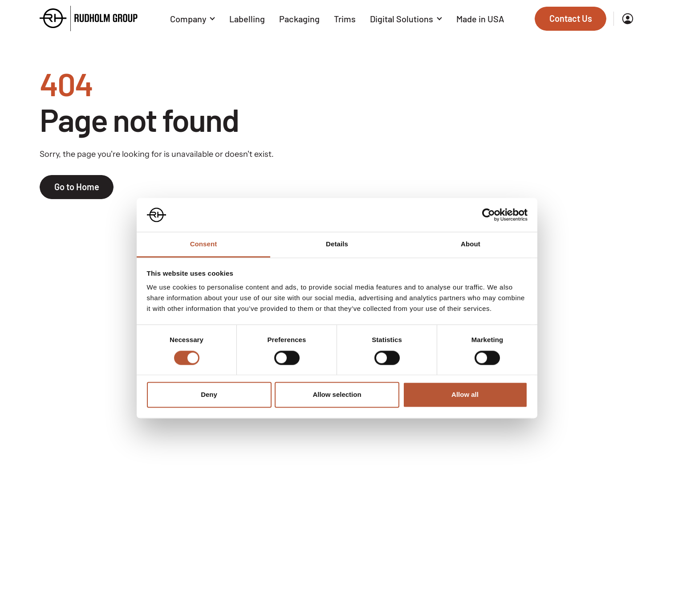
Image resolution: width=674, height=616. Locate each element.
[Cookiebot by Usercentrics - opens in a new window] (489, 215)
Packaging (299, 19)
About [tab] (471, 244)
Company (193, 19)
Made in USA (480, 19)
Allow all (465, 395)
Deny (209, 395)
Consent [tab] (204, 244)
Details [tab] (337, 244)
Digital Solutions (406, 19)
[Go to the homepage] (89, 18)
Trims (345, 19)
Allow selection (337, 395)
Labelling (247, 19)
